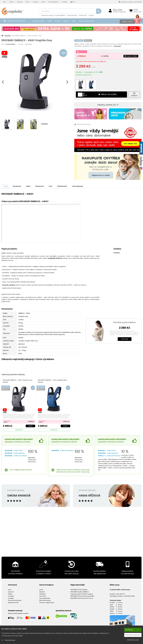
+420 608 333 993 (129, 595)
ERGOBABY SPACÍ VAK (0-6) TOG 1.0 (82, 597)
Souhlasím (129, 630)
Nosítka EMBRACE (60, 15)
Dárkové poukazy (39, 21)
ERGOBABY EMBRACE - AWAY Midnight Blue (53, 380)
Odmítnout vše (133, 640)
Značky (11, 2)
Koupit (30, 425)
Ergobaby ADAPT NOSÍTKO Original (82, 593)
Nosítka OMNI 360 (72, 15)
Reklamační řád (13, 601)
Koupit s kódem (131, 56)
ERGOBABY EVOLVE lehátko (79, 589)
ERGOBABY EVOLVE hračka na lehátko (82, 595)
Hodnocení (42, 185)
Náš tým (66, 21)
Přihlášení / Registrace (119, 12)
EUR (73, 2)
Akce (4, 2)
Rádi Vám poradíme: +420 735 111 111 (130, 2)
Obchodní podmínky (15, 599)
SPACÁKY (91, 15)
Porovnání (43, 595)
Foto (54, 185)
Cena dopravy (82, 185)
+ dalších (44, 124)
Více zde (125, 338)
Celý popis (117, 46)
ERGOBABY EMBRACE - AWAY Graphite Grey (18, 380)
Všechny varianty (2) (108, 104)
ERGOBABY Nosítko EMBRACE (125, 321)
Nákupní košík (137, 12)
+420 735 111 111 (120, 593)
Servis (28, 2)
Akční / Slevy (130, 22)
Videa (43, 2)
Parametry (18, 185)
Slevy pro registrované (86, 21)
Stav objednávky (53, 2)
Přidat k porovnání (82, 123)
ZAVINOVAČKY (83, 15)
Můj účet (118, 10)
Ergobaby (28, 44)
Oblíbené (42, 593)
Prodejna (36, 2)
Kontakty (65, 2)
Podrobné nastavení (133, 635)
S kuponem (7, 420)
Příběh (50, 21)
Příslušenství (66, 185)
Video (30, 185)
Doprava (20, 2)
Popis (6, 185)
